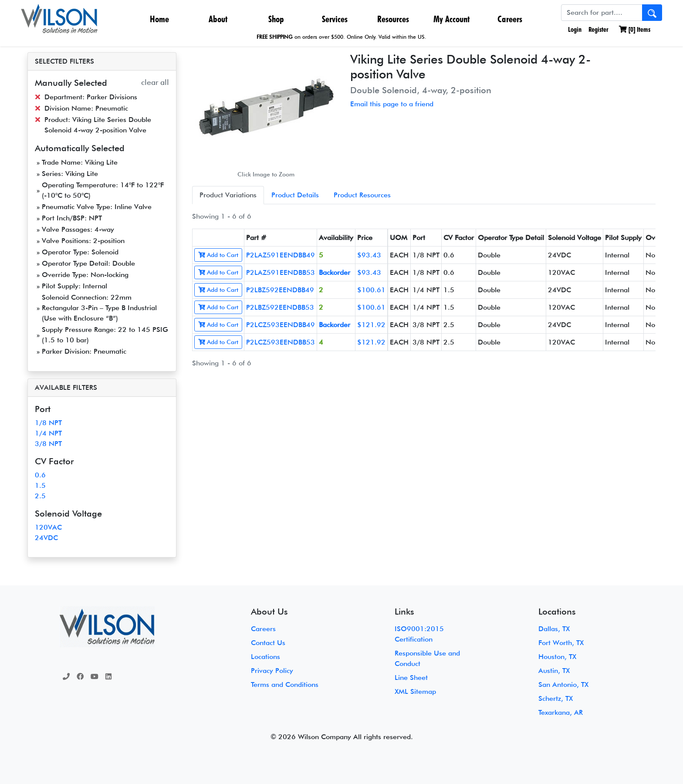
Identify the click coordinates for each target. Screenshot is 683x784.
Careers (510, 19)
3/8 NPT (48, 444)
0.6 (40, 475)
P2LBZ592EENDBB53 (280, 307)
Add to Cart (218, 255)
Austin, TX (554, 671)
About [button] (218, 19)
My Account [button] (451, 19)
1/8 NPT (48, 423)
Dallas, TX (554, 629)
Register (598, 29)
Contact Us (268, 643)
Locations (265, 657)
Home (159, 19)
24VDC (46, 538)
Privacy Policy (272, 671)
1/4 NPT (48, 433)
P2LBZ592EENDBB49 (280, 290)
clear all (155, 82)
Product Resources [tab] (362, 195)
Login (574, 29)
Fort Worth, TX (561, 643)
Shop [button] (276, 19)
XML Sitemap (415, 691)
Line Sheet (411, 678)
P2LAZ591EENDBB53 (281, 272)
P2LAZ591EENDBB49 (281, 255)
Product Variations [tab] (228, 195)
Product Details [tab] (295, 195)
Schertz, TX (556, 698)
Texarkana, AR (561, 712)
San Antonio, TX (563, 684)
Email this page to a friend (392, 104)
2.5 (40, 496)
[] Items (635, 29)
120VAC (48, 527)
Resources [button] (393, 19)
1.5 (40, 485)
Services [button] (335, 19)
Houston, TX (557, 657)
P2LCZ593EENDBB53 (281, 342)
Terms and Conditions (285, 684)
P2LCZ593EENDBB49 (281, 325)
